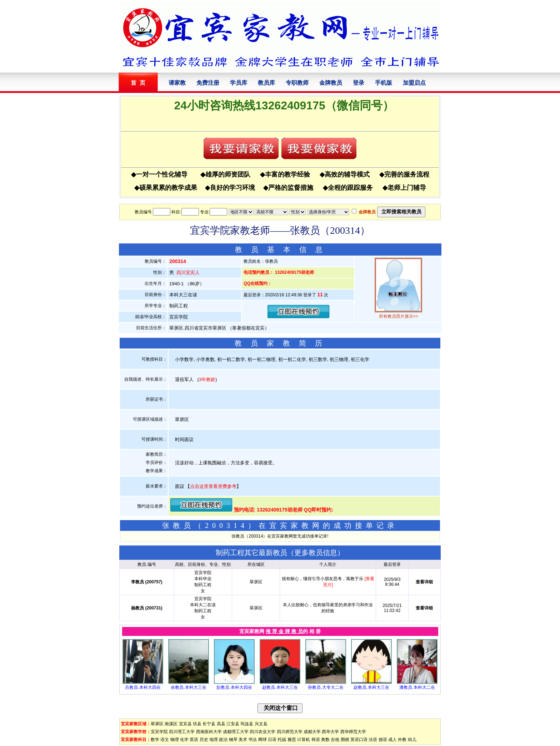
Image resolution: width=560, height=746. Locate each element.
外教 (402, 740)
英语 (194, 740)
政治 (223, 740)
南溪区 (171, 724)
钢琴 (233, 740)
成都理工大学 (236, 732)
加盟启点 (414, 83)
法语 (373, 740)
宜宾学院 (159, 732)
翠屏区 (157, 724)
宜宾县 (185, 724)
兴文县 (261, 724)
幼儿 (412, 740)
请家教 (177, 83)
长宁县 (209, 724)
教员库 (266, 83)
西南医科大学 (209, 732)
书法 (252, 740)
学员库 (239, 83)
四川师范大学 (290, 732)
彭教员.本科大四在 (234, 687)
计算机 (304, 740)
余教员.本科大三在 (188, 687)
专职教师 (297, 83)
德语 (383, 740)
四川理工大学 (182, 732)
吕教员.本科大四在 (143, 687)
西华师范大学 (353, 732)
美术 (243, 740)
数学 (155, 740)
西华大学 (330, 732)
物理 (175, 740)
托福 (282, 740)
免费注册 (208, 83)
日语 (272, 740)
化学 (184, 740)
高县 (221, 724)
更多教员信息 (316, 553)
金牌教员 (331, 83)
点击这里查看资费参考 (213, 486)
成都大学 (312, 732)
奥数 (325, 740)
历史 (204, 740)
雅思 (292, 740)
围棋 (345, 740)
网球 (262, 740)
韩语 (316, 740)
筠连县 (247, 724)
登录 (359, 83)
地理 (214, 740)
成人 (392, 740)
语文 (165, 740)
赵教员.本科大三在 (280, 687)
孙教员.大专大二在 (326, 687)
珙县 (197, 724)
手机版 (384, 83)
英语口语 (359, 740)
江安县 (233, 724)
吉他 (335, 740)
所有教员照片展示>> (399, 316)
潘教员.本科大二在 (417, 687)
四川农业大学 (262, 732)
